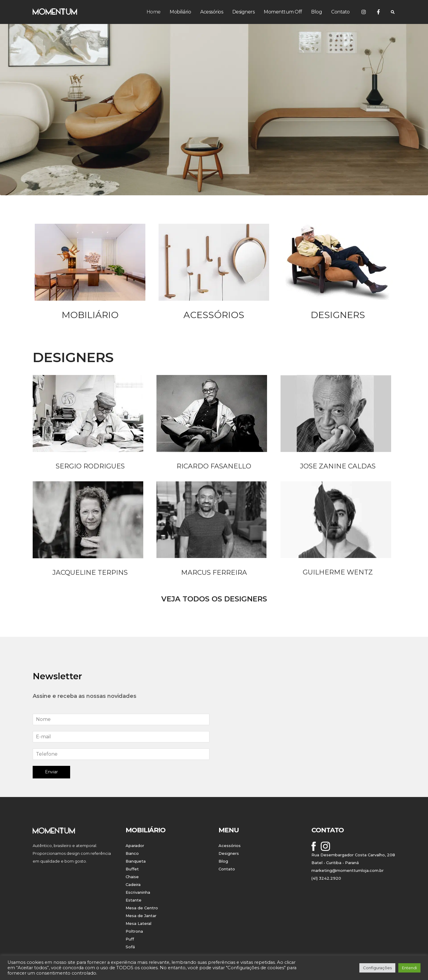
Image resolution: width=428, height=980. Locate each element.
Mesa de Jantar (141, 916)
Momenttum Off (283, 12)
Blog (317, 12)
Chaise (132, 877)
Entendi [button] (409, 968)
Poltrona (134, 931)
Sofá (130, 947)
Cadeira (133, 884)
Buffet (132, 869)
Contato (340, 12)
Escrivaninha (138, 892)
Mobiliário (180, 12)
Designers (244, 12)
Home (154, 12)
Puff (130, 939)
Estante (134, 900)
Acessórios (212, 12)
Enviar (51, 772)
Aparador (135, 846)
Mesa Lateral (138, 923)
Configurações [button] (377, 968)
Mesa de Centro (142, 908)
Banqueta (136, 861)
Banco (132, 853)
